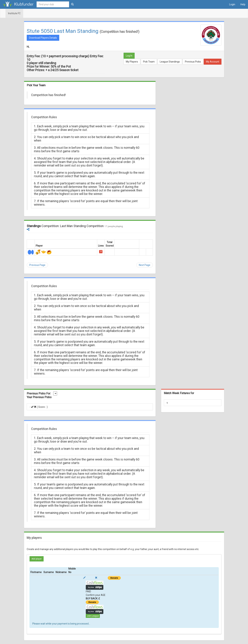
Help (243, 4)
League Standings (170, 62)
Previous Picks (193, 62)
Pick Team (149, 62)
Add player (37, 559)
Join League (93, 616)
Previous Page (37, 265)
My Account (213, 62)
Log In (129, 56)
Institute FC (14, 13)
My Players (132, 62)
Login (232, 4)
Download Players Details (43, 38)
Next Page (145, 265)
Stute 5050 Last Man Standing (63, 31)
